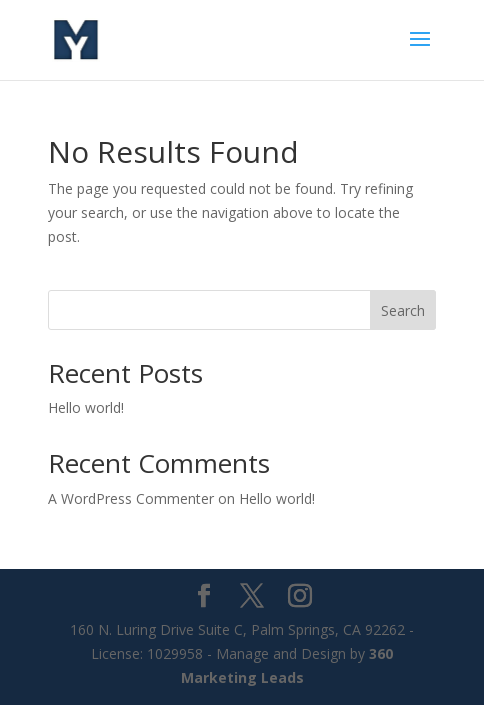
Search (403, 310)
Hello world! (86, 407)
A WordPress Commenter (131, 498)
